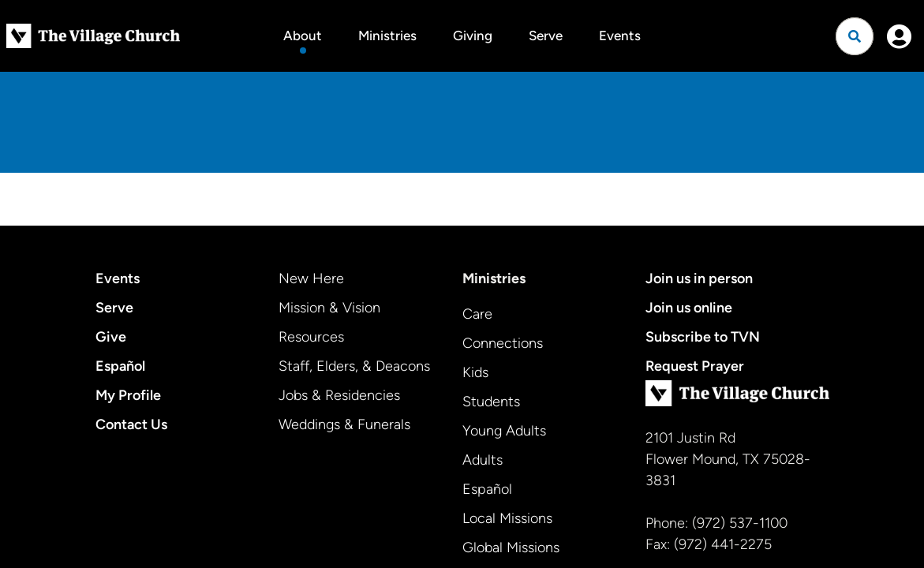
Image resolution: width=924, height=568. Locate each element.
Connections (503, 343)
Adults (483, 460)
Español (120, 366)
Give (111, 337)
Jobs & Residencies (339, 395)
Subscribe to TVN (703, 337)
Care (477, 314)
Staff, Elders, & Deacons (354, 366)
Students (491, 402)
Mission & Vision (329, 308)
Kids (475, 372)
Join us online (689, 308)
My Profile (128, 395)
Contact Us (131, 424)
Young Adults (504, 431)
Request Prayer (695, 366)
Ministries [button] (387, 35)
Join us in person (699, 278)
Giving (473, 35)
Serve (546, 35)
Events (620, 35)
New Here (311, 278)
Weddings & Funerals (344, 424)
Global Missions (511, 547)
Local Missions (507, 518)
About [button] (303, 35)
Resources (311, 337)
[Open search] (855, 36)
